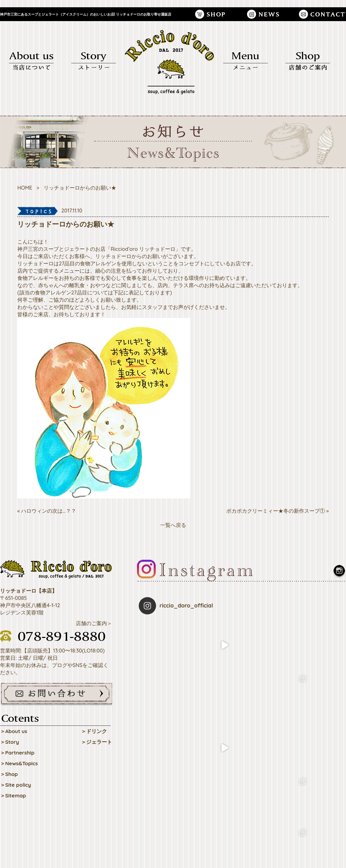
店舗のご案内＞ (94, 623)
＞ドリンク (94, 731)
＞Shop (9, 774)
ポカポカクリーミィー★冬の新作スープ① (276, 511)
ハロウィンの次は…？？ (49, 511)
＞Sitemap (13, 796)
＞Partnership (17, 753)
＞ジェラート (97, 742)
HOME (25, 188)
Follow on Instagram (242, 731)
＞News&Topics (19, 763)
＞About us (14, 731)
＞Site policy (16, 785)
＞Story (10, 742)
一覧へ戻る (173, 525)
